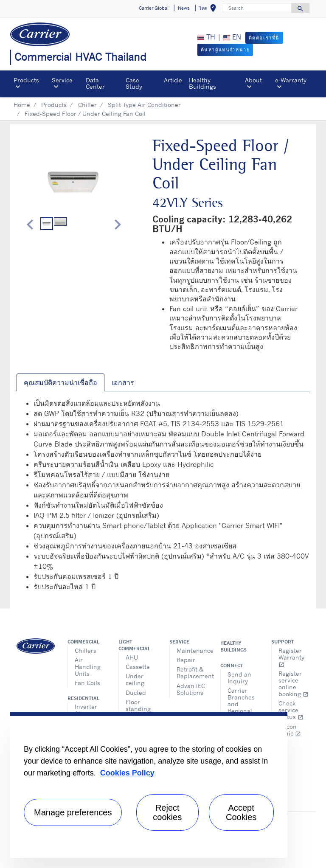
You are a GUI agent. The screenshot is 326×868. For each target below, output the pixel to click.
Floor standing (138, 705)
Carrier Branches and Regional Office (241, 704)
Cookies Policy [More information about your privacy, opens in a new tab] (127, 773)
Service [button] (62, 80)
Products (54, 105)
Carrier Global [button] (154, 8)
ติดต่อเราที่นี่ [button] (264, 38)
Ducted (136, 692)
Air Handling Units (88, 667)
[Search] (257, 8)
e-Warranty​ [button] (291, 80)
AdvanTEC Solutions (191, 689)
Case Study (134, 83)
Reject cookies (167, 812)
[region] (149, 785)
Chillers (86, 650)
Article (173, 80)
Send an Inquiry (239, 678)
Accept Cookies (241, 812)
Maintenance (192, 650)
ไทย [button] (209, 10)
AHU (132, 657)
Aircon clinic (290, 730)
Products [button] (26, 80)
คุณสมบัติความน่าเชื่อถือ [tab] (60, 382)
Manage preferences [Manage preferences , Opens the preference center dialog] (73, 812)
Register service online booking (294, 684)
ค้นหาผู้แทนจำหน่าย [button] (225, 50)
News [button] (184, 8)
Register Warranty (291, 657)
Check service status (291, 710)
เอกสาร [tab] (123, 382)
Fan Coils (87, 683)
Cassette (138, 667)
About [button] (253, 80)
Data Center (95, 83)
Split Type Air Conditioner (144, 105)
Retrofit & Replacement (192, 673)
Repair (186, 660)
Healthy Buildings (202, 83)
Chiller (87, 105)
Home (22, 105)
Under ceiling (135, 679)
